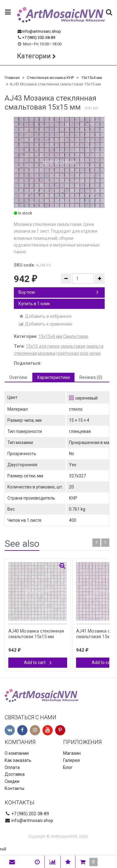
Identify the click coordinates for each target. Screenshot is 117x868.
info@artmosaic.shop (42, 31)
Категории (34, 56)
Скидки (12, 781)
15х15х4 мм (91, 78)
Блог (68, 767)
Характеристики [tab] (53, 377)
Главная (12, 78)
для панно (49, 346)
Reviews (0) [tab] (91, 377)
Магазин (72, 753)
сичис (95, 353)
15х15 (32, 346)
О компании (17, 753)
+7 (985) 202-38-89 (39, 37)
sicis (84, 353)
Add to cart (38, 662)
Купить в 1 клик (34, 304)
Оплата (12, 767)
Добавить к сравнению (45, 324)
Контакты (14, 788)
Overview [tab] (18, 377)
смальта (95, 346)
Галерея (71, 760)
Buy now (58, 292)
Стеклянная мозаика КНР (50, 78)
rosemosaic (68, 353)
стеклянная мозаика (35, 353)
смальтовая (73, 346)
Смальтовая (76, 336)
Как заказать (18, 760)
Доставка (15, 774)
